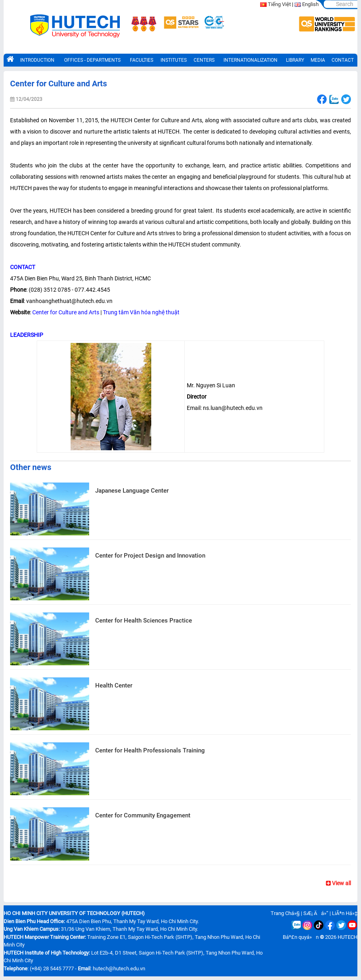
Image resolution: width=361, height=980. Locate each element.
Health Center (114, 685)
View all (338, 883)
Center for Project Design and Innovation (150, 556)
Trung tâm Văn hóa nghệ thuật (141, 312)
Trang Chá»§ (285, 913)
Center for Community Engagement (143, 815)
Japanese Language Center (132, 491)
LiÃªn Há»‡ (345, 913)
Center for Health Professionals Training (150, 750)
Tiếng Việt (279, 4)
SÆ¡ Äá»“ (316, 913)
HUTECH (347, 937)
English (310, 4)
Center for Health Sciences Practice (144, 621)
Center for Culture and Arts (66, 312)
